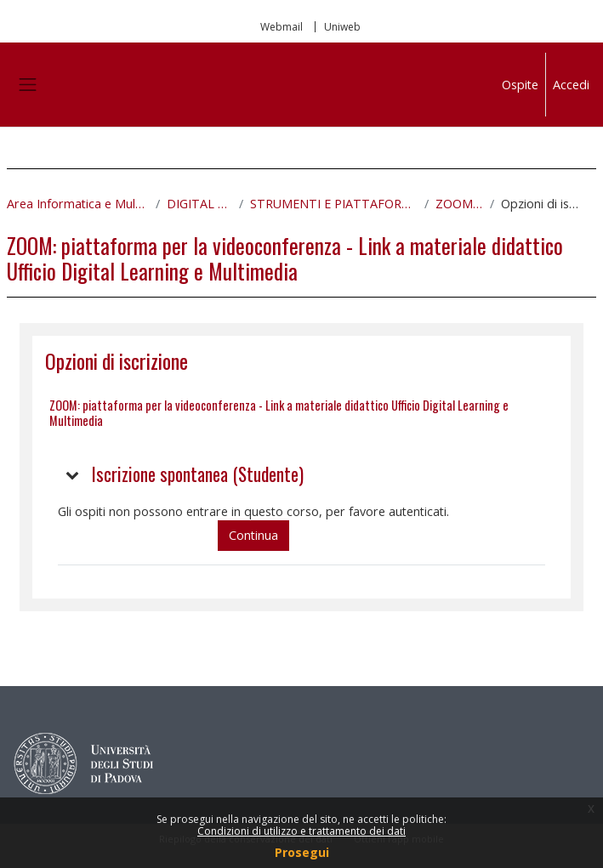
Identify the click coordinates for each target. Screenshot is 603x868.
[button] (73, 474)
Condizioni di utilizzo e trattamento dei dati (301, 831)
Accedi (571, 85)
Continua (253, 535)
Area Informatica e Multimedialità (78, 204)
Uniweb (342, 27)
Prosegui (302, 852)
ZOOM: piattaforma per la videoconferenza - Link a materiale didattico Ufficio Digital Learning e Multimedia (279, 412)
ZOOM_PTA (459, 204)
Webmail (282, 27)
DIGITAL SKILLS (199, 204)
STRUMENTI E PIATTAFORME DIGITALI (334, 204)
